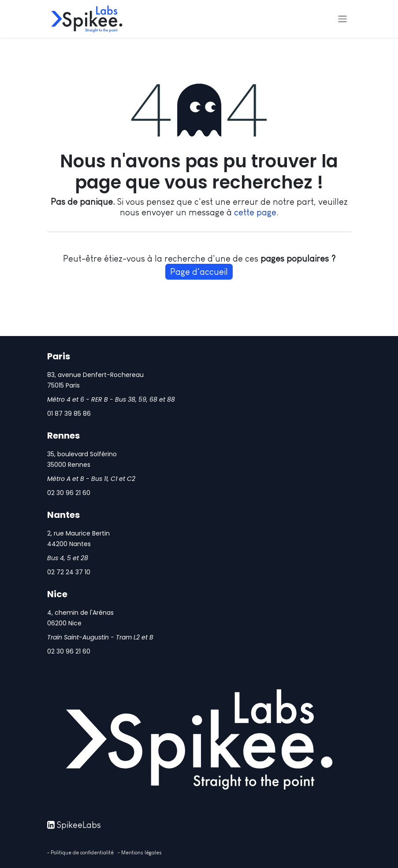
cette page (255, 212)
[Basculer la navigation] (342, 19)
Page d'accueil (199, 272)
